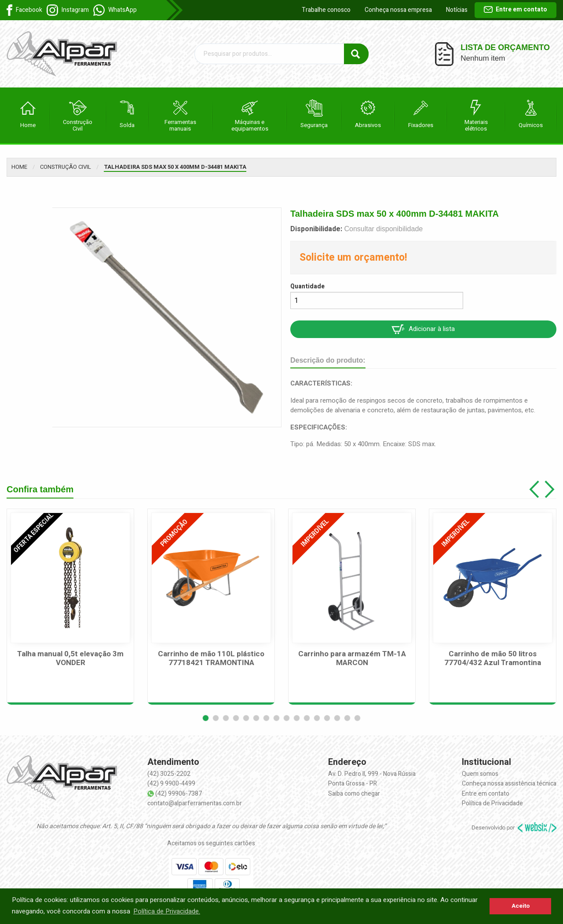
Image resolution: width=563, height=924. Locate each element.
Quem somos (480, 774)
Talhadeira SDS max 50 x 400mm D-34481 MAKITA (175, 167)
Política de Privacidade (492, 803)
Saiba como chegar (354, 794)
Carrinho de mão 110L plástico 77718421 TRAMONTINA (211, 659)
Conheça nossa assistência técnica (509, 784)
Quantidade (307, 286)
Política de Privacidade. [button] (167, 911)
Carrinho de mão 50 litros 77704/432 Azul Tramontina (493, 659)
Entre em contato (515, 9)
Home (19, 167)
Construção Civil (66, 167)
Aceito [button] (521, 906)
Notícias (457, 10)
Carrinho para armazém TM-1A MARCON (352, 659)
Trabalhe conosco (326, 10)
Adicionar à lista (423, 329)
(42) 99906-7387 (179, 794)
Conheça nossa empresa (398, 10)
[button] (206, 718)
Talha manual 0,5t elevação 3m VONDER (70, 659)
